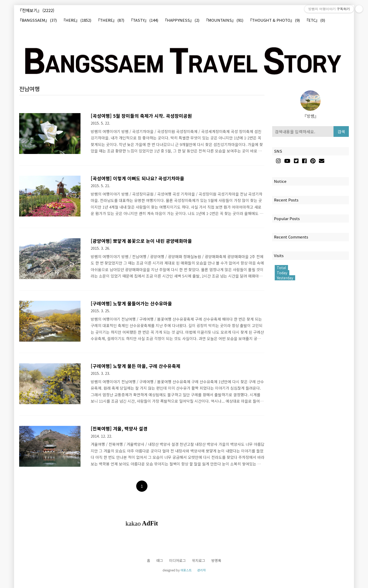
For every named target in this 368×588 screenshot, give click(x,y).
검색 (341, 131)
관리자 (202, 570)
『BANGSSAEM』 (37, 20)
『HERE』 (76, 20)
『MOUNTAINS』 (224, 20)
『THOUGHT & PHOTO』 (274, 20)
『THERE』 (110, 20)
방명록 (216, 560)
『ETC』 (315, 20)
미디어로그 (177, 560)
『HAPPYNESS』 (181, 20)
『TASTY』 (144, 20)
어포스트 (186, 570)
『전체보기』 (36, 10)
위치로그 (199, 560)
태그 (160, 560)
